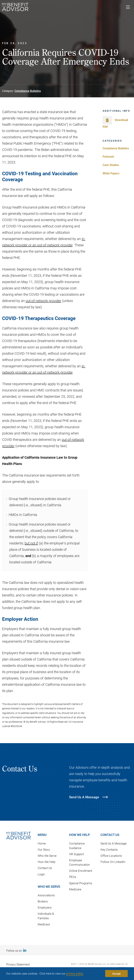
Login (41, 874)
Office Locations (111, 856)
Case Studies (111, 165)
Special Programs (81, 883)
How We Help (46, 862)
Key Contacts (109, 849)
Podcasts (108, 156)
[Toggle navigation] (128, 8)
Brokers (43, 901)
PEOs (73, 877)
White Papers (111, 173)
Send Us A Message (113, 843)
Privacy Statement (18, 964)
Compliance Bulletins (28, 91)
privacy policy (75, 973)
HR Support (77, 854)
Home (42, 843)
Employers (45, 907)
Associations (46, 895)
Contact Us (45, 868)
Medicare (44, 924)
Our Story (44, 849)
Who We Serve (47, 856)
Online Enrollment (81, 871)
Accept (116, 974)
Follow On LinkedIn (113, 862)
